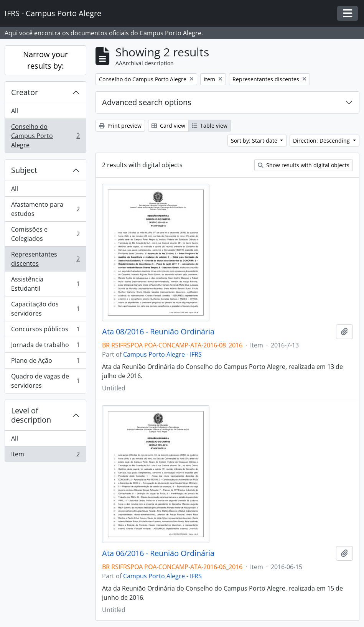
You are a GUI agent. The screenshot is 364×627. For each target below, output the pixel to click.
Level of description (31, 415)
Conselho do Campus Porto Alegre (45, 136)
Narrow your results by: (45, 60)
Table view (210, 126)
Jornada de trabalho (45, 346)
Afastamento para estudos (45, 209)
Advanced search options (147, 102)
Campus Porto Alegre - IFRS (162, 354)
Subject (24, 170)
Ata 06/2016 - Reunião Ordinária (158, 553)
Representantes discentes (45, 259)
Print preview (120, 126)
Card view (168, 126)
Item (45, 456)
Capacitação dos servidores (45, 309)
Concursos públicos (45, 331)
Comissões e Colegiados (45, 234)
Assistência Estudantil (45, 284)
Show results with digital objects (304, 165)
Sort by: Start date (255, 141)
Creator (25, 92)
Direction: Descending (322, 141)
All (15, 111)
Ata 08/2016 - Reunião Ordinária (158, 332)
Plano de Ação (45, 362)
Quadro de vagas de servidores (45, 381)
